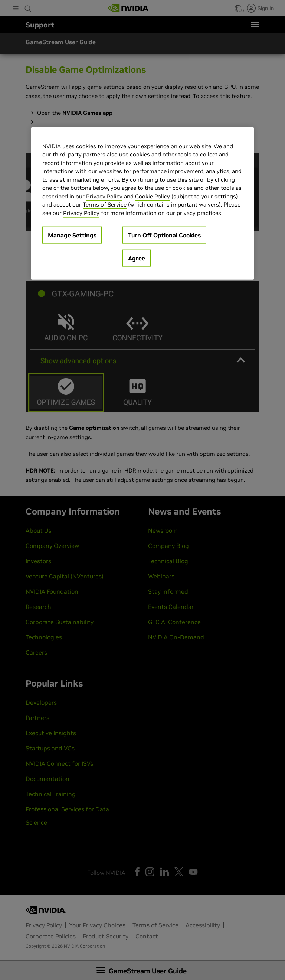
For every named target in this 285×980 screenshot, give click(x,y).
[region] (142, 203)
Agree (137, 258)
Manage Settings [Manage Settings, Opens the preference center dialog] (72, 235)
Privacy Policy (104, 196)
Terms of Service (105, 205)
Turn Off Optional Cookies (164, 235)
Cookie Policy (153, 196)
